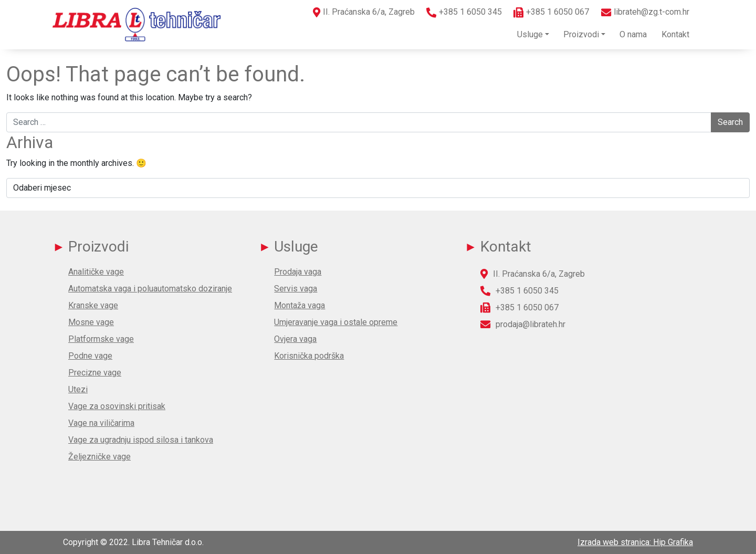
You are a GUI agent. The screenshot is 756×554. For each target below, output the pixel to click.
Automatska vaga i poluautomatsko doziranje (150, 289)
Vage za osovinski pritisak (117, 406)
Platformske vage (101, 339)
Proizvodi (581, 34)
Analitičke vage (96, 272)
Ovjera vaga (295, 339)
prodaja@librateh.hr (531, 324)
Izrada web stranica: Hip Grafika (635, 542)
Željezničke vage (99, 457)
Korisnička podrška (309, 356)
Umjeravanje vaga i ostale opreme (336, 322)
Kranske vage (93, 305)
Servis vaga (296, 289)
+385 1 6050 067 (558, 12)
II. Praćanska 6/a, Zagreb (369, 12)
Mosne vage (91, 322)
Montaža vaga (300, 305)
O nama (633, 34)
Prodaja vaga (298, 272)
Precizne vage (95, 373)
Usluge (530, 34)
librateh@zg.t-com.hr (652, 12)
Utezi (78, 389)
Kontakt (675, 34)
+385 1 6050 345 (470, 12)
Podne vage (90, 356)
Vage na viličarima (101, 423)
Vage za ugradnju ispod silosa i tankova (141, 440)
